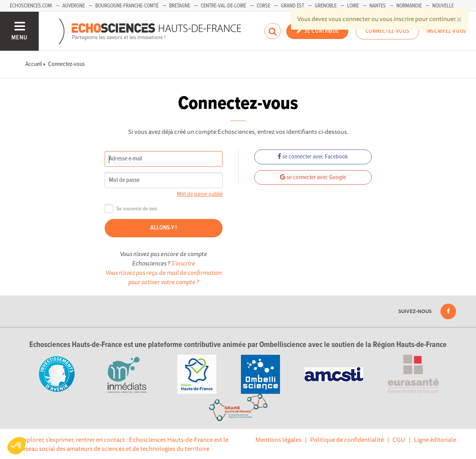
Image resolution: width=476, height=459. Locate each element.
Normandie (409, 6)
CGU (399, 439)
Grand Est (292, 6)
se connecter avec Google (313, 177)
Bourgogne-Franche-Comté (127, 6)
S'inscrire (183, 263)
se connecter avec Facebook (313, 157)
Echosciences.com (31, 6)
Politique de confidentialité (347, 439)
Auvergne (74, 6)
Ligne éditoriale (435, 439)
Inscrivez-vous (446, 31)
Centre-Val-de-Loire (223, 6)
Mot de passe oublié (200, 194)
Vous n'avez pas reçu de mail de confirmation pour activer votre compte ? (164, 277)
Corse (263, 6)
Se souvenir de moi (131, 209)
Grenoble (326, 6)
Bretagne (180, 6)
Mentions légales (278, 439)
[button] (16, 446)
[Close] (459, 19)
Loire (353, 6)
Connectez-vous (388, 31)
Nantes (378, 6)
